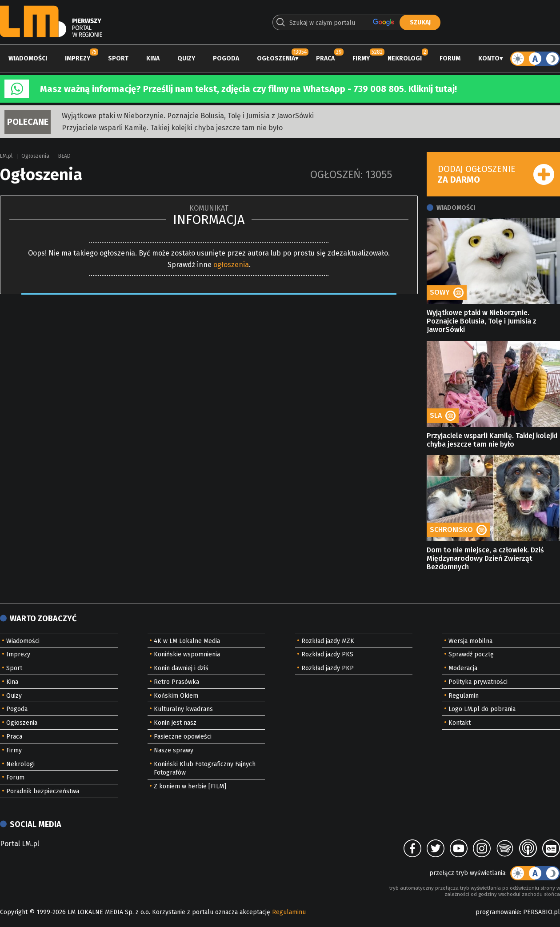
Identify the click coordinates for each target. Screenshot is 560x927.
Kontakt (460, 723)
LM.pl (6, 156)
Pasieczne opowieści (183, 737)
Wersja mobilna (470, 641)
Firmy (361, 58)
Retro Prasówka (176, 682)
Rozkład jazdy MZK (328, 641)
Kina (153, 58)
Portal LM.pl (20, 844)
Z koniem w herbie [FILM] (190, 786)
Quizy (186, 58)
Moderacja (463, 668)
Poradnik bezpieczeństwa (43, 791)
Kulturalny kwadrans (183, 709)
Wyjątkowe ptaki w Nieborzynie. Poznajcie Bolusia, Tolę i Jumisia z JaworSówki (188, 116)
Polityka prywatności (478, 682)
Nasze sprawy (174, 750)
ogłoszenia (231, 265)
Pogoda (226, 58)
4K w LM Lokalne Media (187, 641)
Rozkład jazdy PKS (327, 654)
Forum (450, 58)
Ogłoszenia (276, 58)
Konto (489, 58)
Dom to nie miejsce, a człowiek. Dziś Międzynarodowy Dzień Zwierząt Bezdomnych (485, 558)
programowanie (498, 912)
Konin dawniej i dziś (181, 668)
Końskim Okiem (176, 696)
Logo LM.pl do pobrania (482, 709)
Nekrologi (405, 58)
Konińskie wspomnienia (187, 654)
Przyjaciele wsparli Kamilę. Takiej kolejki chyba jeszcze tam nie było (172, 128)
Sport (118, 58)
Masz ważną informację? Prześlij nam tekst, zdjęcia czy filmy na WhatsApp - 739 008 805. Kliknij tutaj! (248, 89)
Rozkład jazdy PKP (328, 668)
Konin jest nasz (175, 723)
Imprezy (78, 58)
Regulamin (464, 696)
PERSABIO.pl (542, 912)
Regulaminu (289, 912)
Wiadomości (28, 58)
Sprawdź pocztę (471, 654)
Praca (325, 58)
